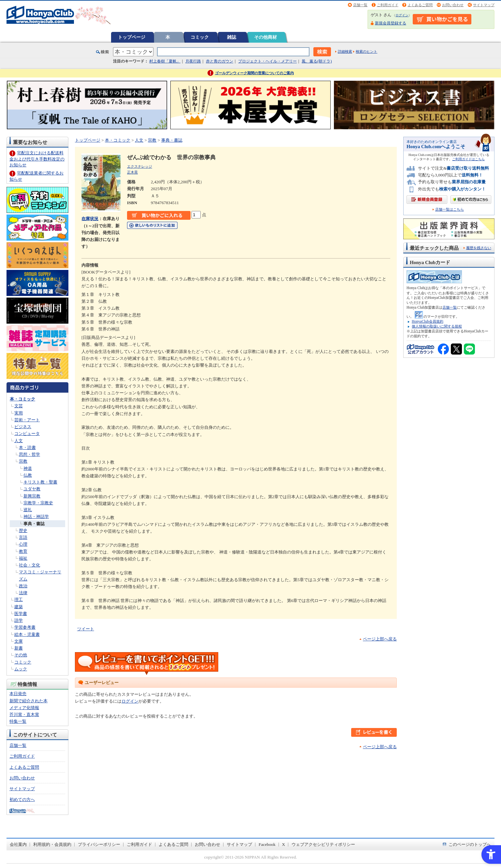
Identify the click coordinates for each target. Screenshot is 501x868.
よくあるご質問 (420, 5)
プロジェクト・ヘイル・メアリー (267, 61)
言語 (23, 537)
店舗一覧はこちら (450, 210)
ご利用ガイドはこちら (468, 159)
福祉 (23, 558)
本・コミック (22, 399)
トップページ (132, 37)
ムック (21, 669)
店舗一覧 (360, 5)
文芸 (19, 406)
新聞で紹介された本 (29, 701)
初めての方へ (22, 799)
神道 (28, 468)
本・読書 (27, 448)
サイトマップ (484, 5)
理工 (19, 600)
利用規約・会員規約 (52, 844)
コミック (200, 37)
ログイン (402, 15)
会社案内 (18, 844)
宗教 (23, 461)
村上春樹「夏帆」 (165, 61)
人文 (19, 441)
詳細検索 (345, 51)
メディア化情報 (24, 708)
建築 (19, 607)
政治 (23, 586)
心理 (23, 544)
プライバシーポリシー (99, 844)
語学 (19, 620)
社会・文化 (29, 565)
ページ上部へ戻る (380, 639)
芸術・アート (27, 420)
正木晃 (132, 172)
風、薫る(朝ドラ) (317, 61)
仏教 (28, 475)
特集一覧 (18, 721)
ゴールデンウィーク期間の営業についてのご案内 (254, 73)
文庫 (19, 641)
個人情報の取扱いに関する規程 (437, 326)
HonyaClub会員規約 (428, 321)
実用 (19, 413)
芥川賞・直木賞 (24, 714)
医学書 (21, 614)
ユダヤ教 (32, 489)
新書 (19, 648)
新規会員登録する (391, 23)
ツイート (86, 629)
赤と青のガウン (220, 61)
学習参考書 (25, 627)
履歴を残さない (479, 248)
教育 (23, 551)
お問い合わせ (453, 5)
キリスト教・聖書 (40, 482)
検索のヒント (366, 51)
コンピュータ (27, 434)
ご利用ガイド (388, 5)
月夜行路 (193, 61)
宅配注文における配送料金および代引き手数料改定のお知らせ (37, 159)
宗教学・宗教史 (38, 503)
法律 (23, 593)
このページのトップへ (470, 844)
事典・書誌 (34, 524)
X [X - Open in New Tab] (284, 844)
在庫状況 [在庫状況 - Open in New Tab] (90, 219)
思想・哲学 (29, 454)
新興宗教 (32, 496)
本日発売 (18, 694)
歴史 (23, 531)
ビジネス (23, 427)
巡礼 (28, 510)
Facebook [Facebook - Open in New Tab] (267, 844)
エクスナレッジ (140, 166)
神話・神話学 (36, 517)
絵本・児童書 (27, 634)
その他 (21, 655)
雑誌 (232, 37)
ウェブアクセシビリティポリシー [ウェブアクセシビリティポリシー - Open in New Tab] (323, 844)
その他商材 (265, 37)
